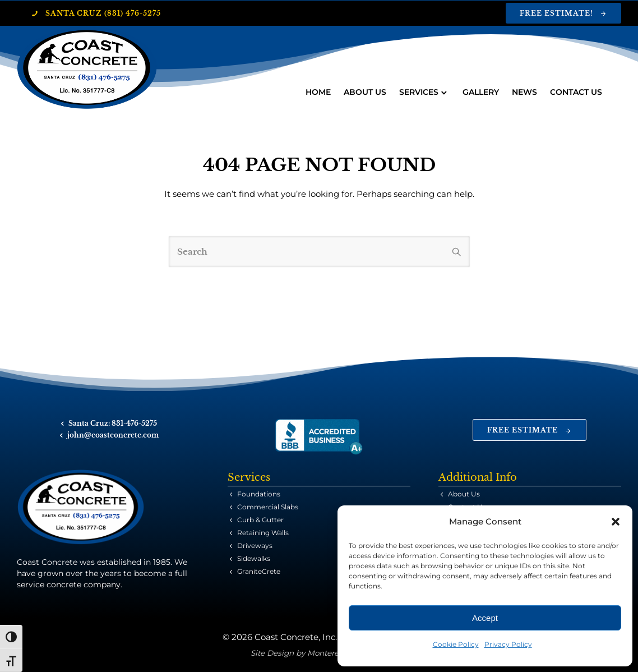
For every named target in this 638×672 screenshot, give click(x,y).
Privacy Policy (508, 644)
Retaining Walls (263, 533)
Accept (485, 618)
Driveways (255, 546)
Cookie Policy (456, 644)
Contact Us (575, 92)
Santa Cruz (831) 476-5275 (96, 13)
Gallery (480, 92)
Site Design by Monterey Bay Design (319, 653)
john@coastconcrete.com (113, 435)
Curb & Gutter (260, 520)
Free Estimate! (563, 13)
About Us (364, 92)
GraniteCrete (259, 571)
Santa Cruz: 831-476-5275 (113, 423)
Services (418, 92)
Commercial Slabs (268, 507)
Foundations (259, 494)
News (524, 92)
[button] (616, 522)
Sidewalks (254, 558)
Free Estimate (530, 430)
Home (318, 92)
